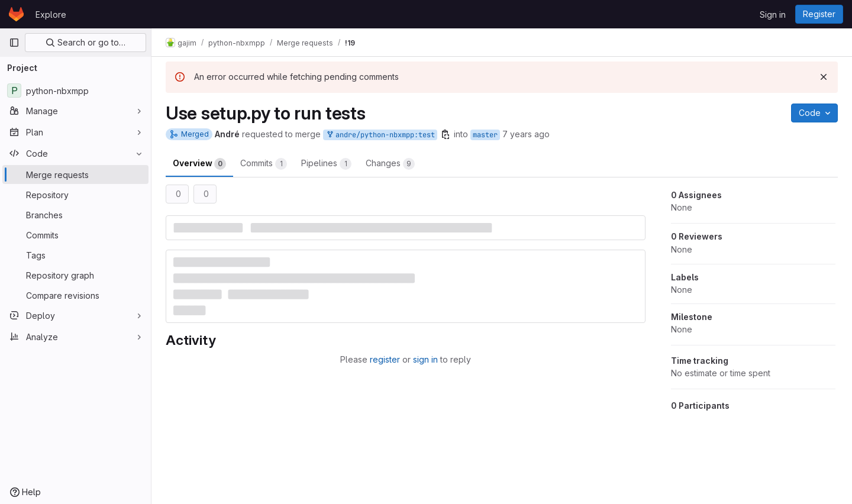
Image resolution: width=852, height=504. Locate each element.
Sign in (773, 14)
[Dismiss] (824, 77)
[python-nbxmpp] (75, 91)
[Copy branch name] (446, 134)
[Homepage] (16, 14)
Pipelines (326, 164)
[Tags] (75, 255)
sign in (425, 359)
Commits (264, 164)
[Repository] (75, 195)
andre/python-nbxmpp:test (380, 135)
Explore (51, 14)
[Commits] (75, 235)
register (385, 359)
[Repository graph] (75, 275)
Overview (199, 164)
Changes (390, 164)
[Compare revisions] (75, 295)
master (485, 135)
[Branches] (75, 215)
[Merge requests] (75, 175)
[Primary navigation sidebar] (14, 43)
